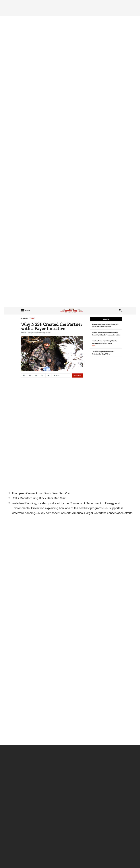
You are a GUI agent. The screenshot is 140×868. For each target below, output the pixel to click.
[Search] (132, 8)
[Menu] (13, 8)
